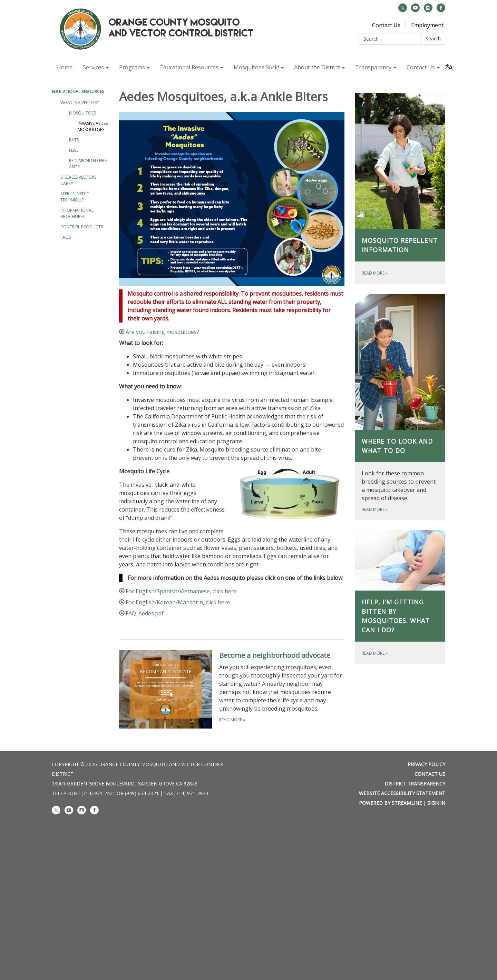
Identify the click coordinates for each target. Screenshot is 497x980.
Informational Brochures (77, 213)
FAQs (66, 237)
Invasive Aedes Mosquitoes (93, 126)
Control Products (82, 227)
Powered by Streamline (390, 803)
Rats (74, 140)
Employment (427, 25)
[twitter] (403, 10)
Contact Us (386, 25)
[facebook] (441, 10)
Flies (74, 150)
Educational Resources (78, 92)
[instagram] (428, 10)
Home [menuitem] (65, 67)
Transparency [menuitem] (373, 67)
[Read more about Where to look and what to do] (400, 407)
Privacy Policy (426, 764)
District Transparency (415, 784)
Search (433, 38)
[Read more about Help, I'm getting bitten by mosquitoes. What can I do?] (400, 597)
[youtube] (415, 10)
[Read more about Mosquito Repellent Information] (400, 188)
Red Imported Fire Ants (88, 164)
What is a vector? (80, 103)
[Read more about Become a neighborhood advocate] (232, 689)
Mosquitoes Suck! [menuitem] (256, 67)
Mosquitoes (82, 113)
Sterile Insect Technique (75, 197)
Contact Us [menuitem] (421, 67)
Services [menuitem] (93, 67)
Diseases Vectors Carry (78, 180)
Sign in (436, 803)
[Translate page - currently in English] (449, 67)
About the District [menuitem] (317, 67)
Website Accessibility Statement (402, 793)
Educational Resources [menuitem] (189, 67)
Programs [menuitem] (132, 67)
